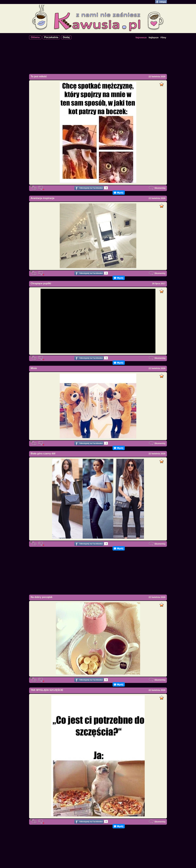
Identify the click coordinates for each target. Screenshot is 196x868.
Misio (34, 368)
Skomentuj (157, 188)
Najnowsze (141, 38)
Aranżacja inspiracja (42, 198)
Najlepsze (154, 38)
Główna (35, 37)
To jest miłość (39, 76)
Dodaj (66, 37)
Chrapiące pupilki (41, 283)
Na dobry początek (41, 597)
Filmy (163, 38)
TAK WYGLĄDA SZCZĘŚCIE (47, 690)
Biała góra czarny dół (43, 454)
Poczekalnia (51, 37)
